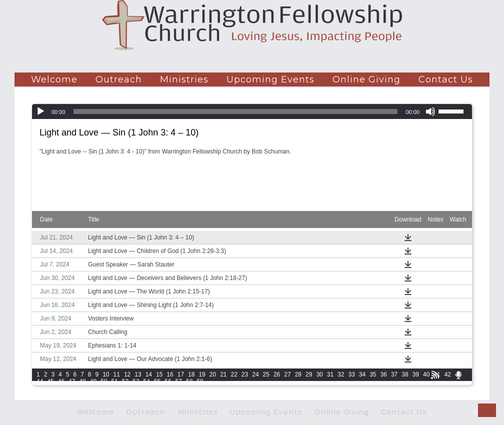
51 (115, 381)
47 (72, 381)
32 (341, 374)
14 (149, 374)
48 (82, 381)
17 (181, 374)
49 (93, 381)
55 (157, 381)
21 (223, 374)
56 (168, 381)
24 (255, 374)
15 (159, 374)
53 (136, 381)
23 (245, 374)
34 (362, 374)
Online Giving (366, 79)
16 (170, 374)
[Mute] (430, 111)
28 (298, 374)
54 (147, 381)
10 (106, 374)
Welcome (54, 79)
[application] (252, 111)
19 (202, 374)
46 (61, 381)
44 (40, 381)
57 (179, 381)
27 (287, 374)
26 (277, 374)
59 (200, 381)
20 (213, 374)
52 (125, 381)
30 (319, 374)
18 (191, 374)
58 (189, 381)
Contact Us (446, 79)
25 (266, 374)
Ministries (184, 79)
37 (394, 374)
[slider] (236, 111)
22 (234, 374)
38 (405, 374)
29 (309, 374)
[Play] (40, 111)
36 (384, 374)
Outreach (119, 79)
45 (50, 381)
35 (373, 374)
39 (416, 374)
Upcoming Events (270, 79)
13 (138, 374)
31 (330, 374)
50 (104, 381)
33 (351, 374)
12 (127, 374)
